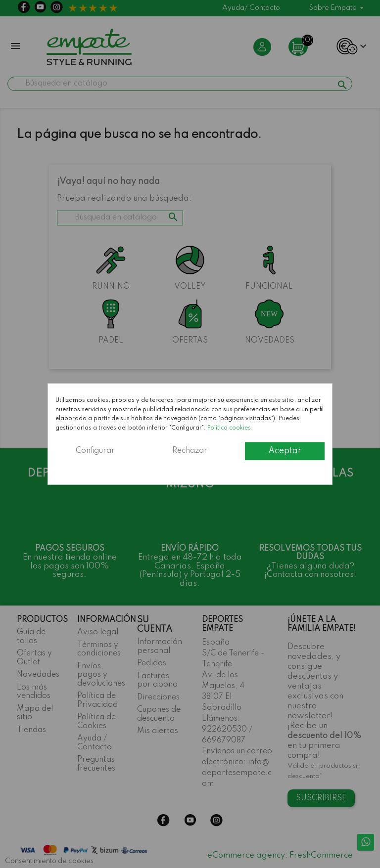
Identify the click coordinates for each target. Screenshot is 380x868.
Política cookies (229, 428)
